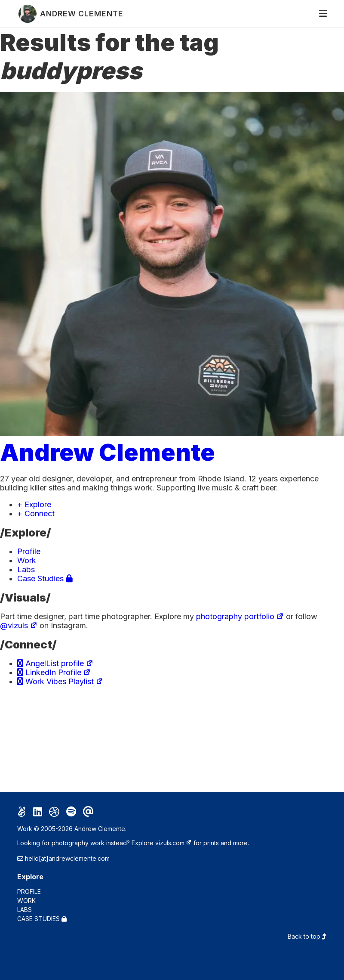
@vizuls (19, 625)
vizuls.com (174, 843)
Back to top (307, 936)
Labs (26, 569)
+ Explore (34, 504)
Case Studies (45, 578)
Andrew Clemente (107, 452)
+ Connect (36, 513)
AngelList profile (55, 663)
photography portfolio (240, 616)
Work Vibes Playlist (60, 681)
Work (27, 560)
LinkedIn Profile (54, 672)
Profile (29, 551)
